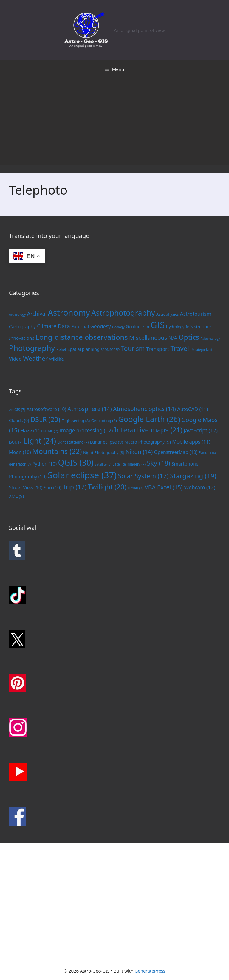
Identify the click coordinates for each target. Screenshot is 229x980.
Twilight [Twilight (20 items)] (107, 487)
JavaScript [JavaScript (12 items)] (201, 430)
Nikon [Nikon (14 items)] (139, 452)
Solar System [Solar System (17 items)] (143, 476)
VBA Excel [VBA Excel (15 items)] (164, 487)
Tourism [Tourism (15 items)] (133, 348)
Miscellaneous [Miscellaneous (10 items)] (148, 338)
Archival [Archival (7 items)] (37, 314)
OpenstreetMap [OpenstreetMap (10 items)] (176, 452)
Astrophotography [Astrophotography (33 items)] (123, 313)
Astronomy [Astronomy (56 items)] (69, 313)
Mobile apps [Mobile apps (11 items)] (191, 442)
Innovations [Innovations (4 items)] (22, 338)
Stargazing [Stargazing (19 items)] (193, 476)
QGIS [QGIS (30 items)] (76, 462)
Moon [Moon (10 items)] (20, 452)
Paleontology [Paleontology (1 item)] (210, 339)
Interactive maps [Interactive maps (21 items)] (148, 430)
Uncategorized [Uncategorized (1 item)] (201, 350)
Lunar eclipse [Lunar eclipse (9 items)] (107, 442)
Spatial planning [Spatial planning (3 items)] (84, 349)
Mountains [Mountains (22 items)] (57, 451)
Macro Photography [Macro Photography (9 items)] (148, 442)
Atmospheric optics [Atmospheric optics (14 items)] (144, 409)
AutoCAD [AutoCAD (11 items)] (192, 409)
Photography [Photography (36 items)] (32, 348)
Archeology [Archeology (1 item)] (17, 314)
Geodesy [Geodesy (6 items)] (101, 326)
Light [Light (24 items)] (40, 441)
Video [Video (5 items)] (15, 359)
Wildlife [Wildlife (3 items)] (57, 359)
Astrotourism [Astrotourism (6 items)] (196, 314)
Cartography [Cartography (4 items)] (22, 326)
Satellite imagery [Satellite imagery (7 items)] (129, 464)
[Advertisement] (114, 123)
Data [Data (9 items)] (64, 326)
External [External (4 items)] (80, 326)
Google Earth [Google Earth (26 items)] (149, 419)
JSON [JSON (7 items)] (16, 442)
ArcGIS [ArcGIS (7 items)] (17, 410)
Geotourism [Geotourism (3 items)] (138, 327)
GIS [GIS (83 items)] (158, 325)
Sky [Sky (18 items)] (159, 463)
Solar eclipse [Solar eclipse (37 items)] (82, 475)
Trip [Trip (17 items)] (75, 487)
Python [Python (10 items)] (45, 464)
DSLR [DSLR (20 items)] (45, 420)
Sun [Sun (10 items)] (53, 488)
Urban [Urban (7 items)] (135, 488)
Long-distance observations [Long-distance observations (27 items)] (82, 337)
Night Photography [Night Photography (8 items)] (104, 452)
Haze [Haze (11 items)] (31, 431)
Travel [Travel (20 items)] (180, 348)
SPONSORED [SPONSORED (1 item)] (110, 350)
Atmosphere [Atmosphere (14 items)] (90, 409)
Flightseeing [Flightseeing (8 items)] (76, 421)
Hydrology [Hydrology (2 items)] (175, 327)
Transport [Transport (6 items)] (158, 349)
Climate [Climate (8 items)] (47, 326)
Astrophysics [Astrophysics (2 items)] (167, 314)
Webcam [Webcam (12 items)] (200, 487)
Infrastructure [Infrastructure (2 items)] (198, 327)
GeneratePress (150, 971)
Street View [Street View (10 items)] (26, 488)
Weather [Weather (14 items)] (35, 358)
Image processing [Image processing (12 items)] (86, 430)
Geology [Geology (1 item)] (118, 327)
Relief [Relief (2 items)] (61, 349)
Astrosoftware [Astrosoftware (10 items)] (46, 409)
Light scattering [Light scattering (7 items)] (73, 442)
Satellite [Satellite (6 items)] (103, 464)
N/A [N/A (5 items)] (173, 338)
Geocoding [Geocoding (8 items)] (104, 421)
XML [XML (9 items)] (16, 496)
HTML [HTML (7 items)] (51, 431)
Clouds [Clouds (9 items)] (19, 420)
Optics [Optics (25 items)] (189, 337)
